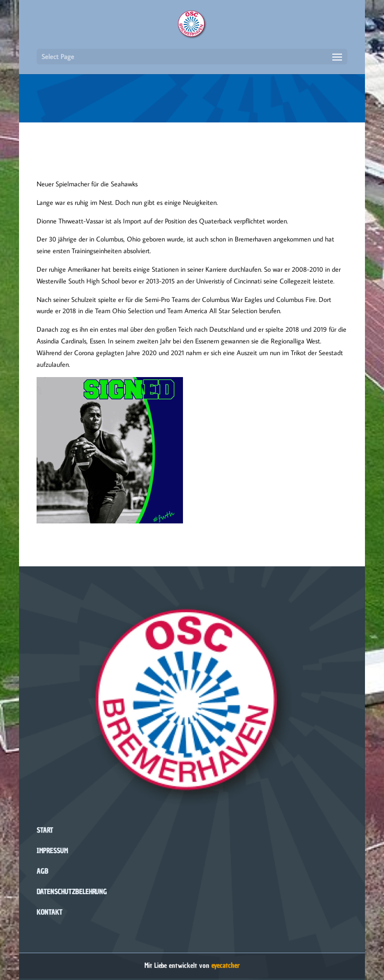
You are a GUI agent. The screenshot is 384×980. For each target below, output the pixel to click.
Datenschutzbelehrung (72, 892)
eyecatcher (225, 966)
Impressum (52, 851)
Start (45, 830)
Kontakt (50, 912)
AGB (42, 871)
